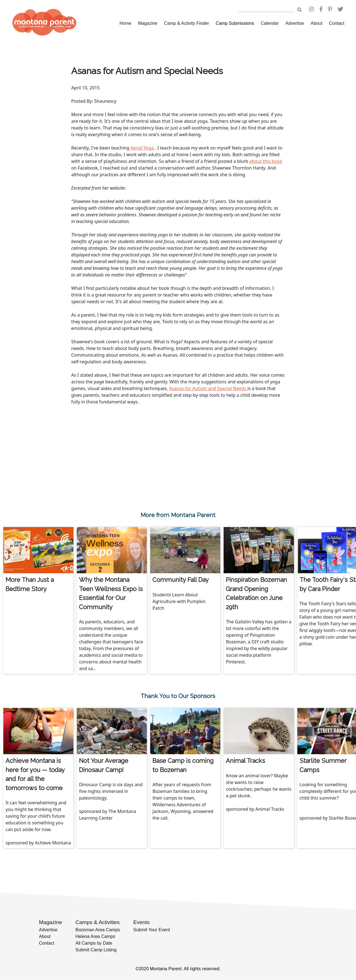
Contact (337, 23)
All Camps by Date (94, 943)
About (317, 23)
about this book (266, 161)
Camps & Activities (97, 922)
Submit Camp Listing (96, 950)
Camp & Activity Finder (187, 23)
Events (141, 922)
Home (126, 23)
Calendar (270, 23)
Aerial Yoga (142, 148)
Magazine (148, 23)
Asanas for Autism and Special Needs (208, 388)
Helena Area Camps (95, 936)
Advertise (295, 23)
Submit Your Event (152, 930)
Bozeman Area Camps (98, 930)
